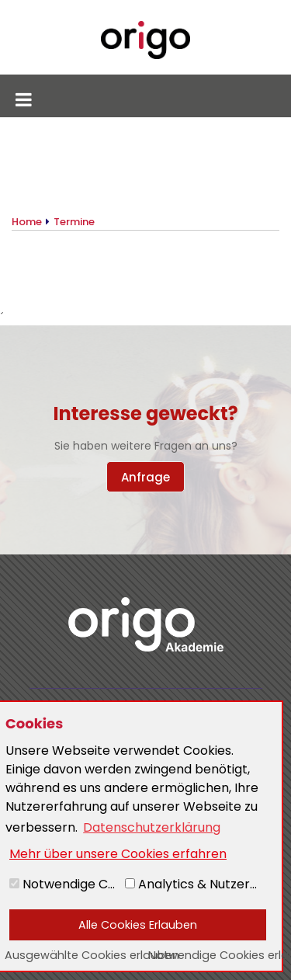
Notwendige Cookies (65, 884)
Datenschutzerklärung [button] (152, 827)
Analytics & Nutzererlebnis (197, 884)
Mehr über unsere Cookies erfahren (118, 854)
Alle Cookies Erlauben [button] (138, 925)
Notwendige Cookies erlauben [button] (215, 955)
